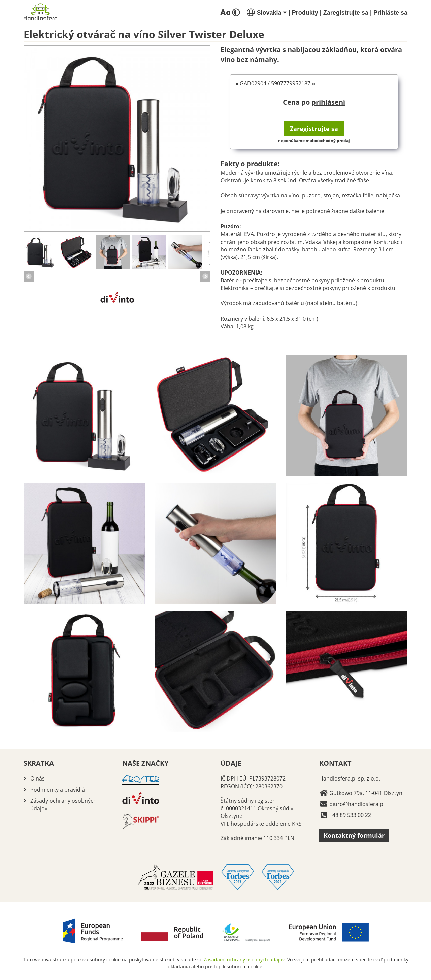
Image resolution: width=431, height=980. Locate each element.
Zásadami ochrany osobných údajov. (245, 960)
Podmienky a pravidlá (58, 790)
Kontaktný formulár (354, 835)
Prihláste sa (390, 13)
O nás (38, 778)
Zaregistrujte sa (346, 13)
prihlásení (328, 102)
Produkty (305, 13)
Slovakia (267, 13)
